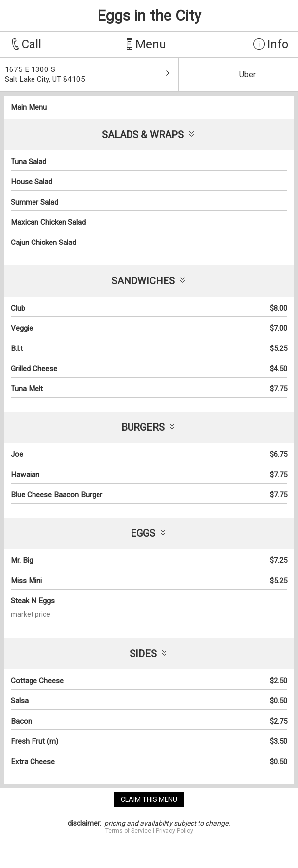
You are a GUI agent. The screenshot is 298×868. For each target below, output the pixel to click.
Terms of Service (128, 831)
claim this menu (149, 799)
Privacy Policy (174, 831)
